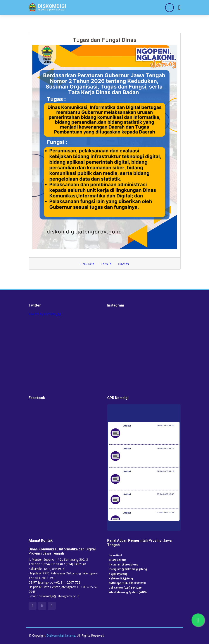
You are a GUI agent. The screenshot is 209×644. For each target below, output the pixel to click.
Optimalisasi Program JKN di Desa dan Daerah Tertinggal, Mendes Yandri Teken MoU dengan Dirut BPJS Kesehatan (151, 481)
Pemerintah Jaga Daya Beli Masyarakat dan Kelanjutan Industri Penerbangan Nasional (150, 435)
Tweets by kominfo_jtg (45, 314)
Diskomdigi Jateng (61, 635)
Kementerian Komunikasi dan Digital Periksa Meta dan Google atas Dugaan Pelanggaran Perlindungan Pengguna (150, 458)
